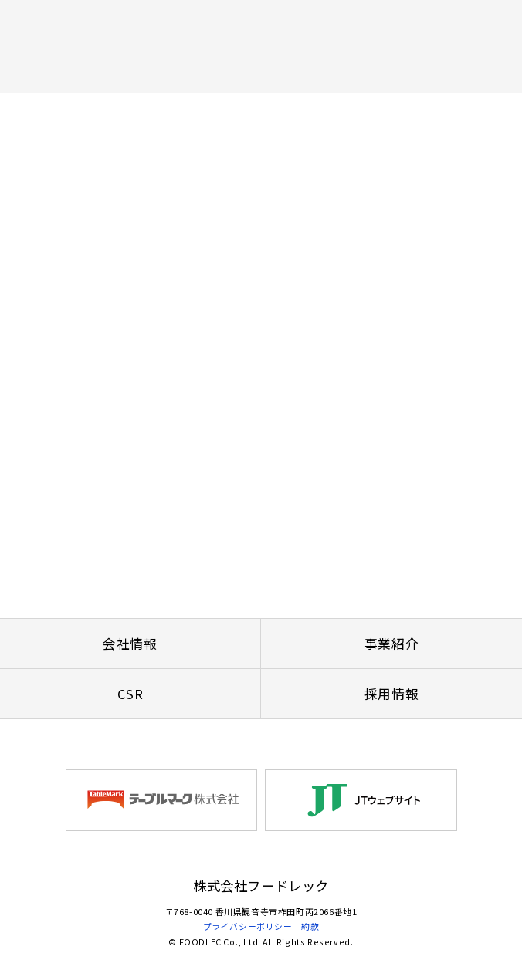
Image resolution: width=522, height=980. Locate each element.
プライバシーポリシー (248, 926)
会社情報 (130, 644)
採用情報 (391, 694)
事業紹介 (391, 644)
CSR (130, 694)
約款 (310, 926)
